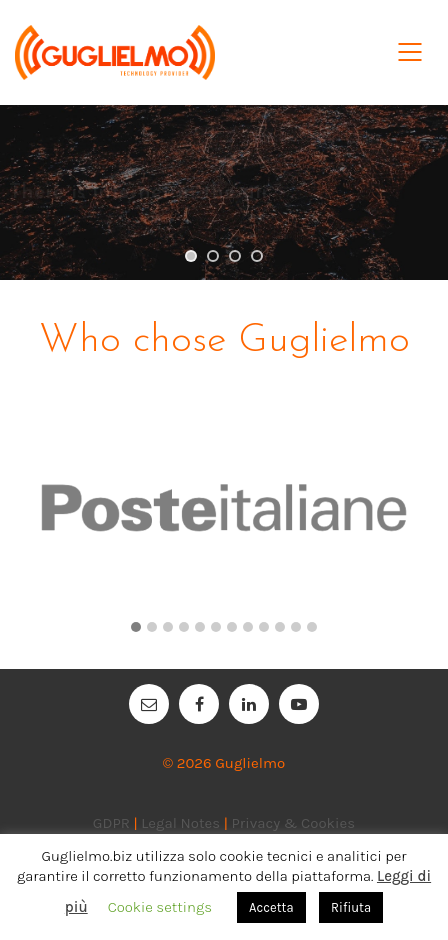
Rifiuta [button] (351, 907)
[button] (136, 628)
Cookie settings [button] (160, 907)
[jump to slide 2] (213, 256)
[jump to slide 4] (257, 256)
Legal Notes (180, 823)
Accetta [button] (271, 907)
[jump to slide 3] (235, 256)
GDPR (111, 823)
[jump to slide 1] (191, 256)
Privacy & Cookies (293, 823)
